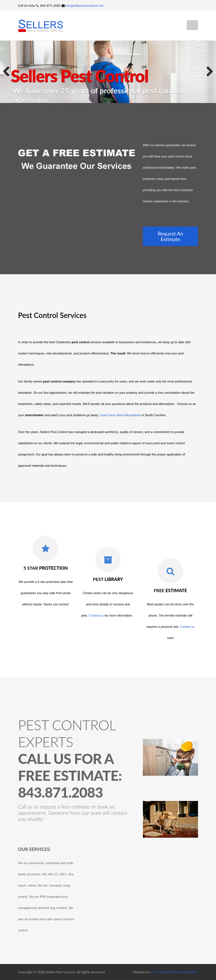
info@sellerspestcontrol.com (84, 5)
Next (208, 72)
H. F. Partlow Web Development (174, 972)
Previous (8, 72)
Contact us (96, 615)
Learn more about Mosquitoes (120, 415)
